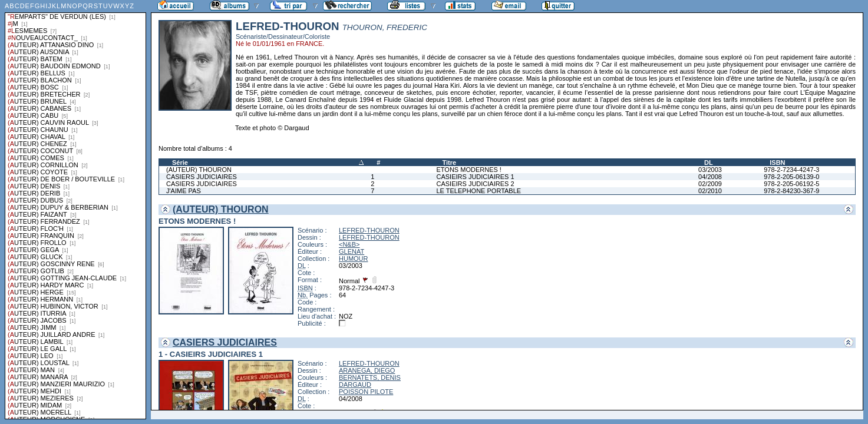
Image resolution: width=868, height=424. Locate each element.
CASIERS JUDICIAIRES (202, 177)
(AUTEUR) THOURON (199, 170)
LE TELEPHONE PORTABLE (479, 191)
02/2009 (710, 184)
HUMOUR (354, 259)
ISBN (777, 163)
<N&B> (349, 244)
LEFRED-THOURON (369, 230)
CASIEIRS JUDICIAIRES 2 (476, 184)
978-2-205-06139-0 (791, 177)
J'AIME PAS (184, 191)
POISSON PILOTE (366, 392)
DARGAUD (355, 385)
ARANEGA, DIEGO (367, 370)
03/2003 (710, 170)
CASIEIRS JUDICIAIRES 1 (476, 177)
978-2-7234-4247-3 (791, 170)
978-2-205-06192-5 (791, 184)
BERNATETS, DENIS (370, 377)
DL (709, 163)
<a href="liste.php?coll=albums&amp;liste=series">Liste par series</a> (75, 210)
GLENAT (352, 251)
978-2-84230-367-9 (791, 191)
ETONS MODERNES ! (469, 170)
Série (180, 163)
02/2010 (710, 191)
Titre (450, 163)
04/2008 (710, 177)
